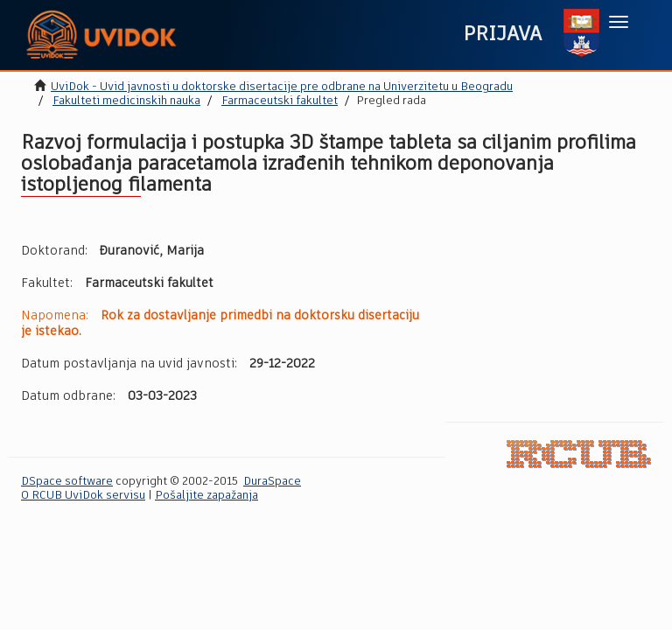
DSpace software (67, 482)
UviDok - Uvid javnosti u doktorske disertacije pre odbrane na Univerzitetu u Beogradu (282, 87)
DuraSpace (272, 482)
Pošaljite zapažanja (206, 496)
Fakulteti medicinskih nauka (126, 101)
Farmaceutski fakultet (280, 101)
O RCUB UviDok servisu (83, 496)
